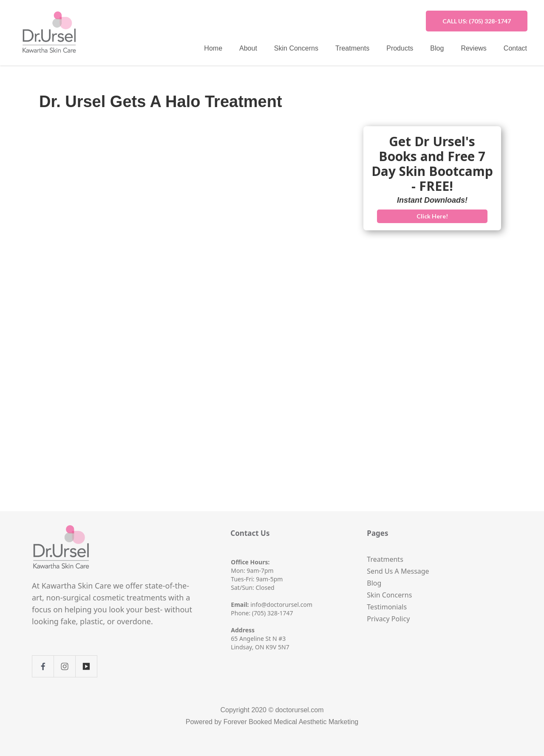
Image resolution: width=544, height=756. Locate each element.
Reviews (473, 48)
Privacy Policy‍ (388, 619)
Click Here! (432, 216)
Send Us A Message (398, 571)
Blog (437, 48)
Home (213, 48)
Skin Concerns (296, 48)
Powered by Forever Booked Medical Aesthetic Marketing (272, 722)
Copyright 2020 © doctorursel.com (272, 710)
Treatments (352, 48)
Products (400, 48)
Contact (515, 48)
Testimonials (387, 607)
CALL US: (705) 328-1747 (477, 21)
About (248, 48)
